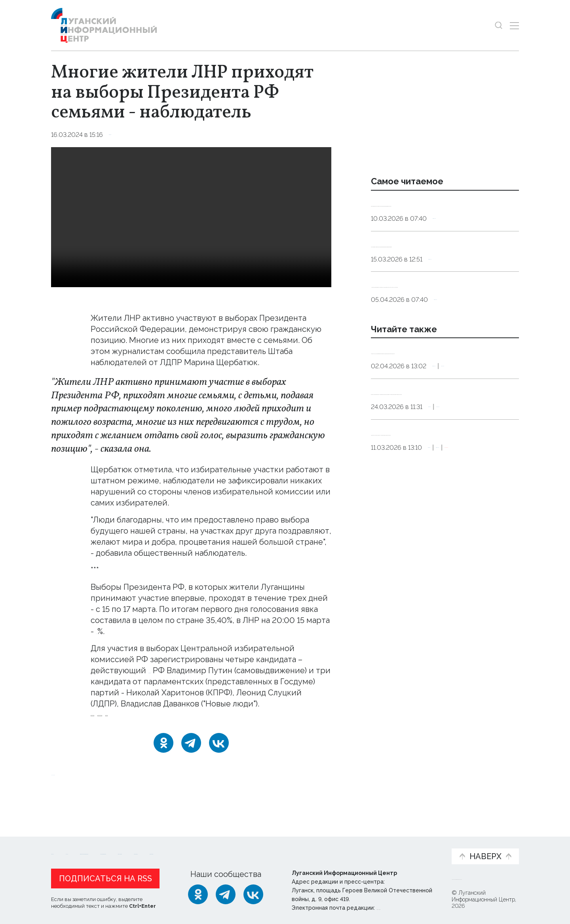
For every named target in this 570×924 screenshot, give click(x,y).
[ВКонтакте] (219, 764)
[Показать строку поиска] (499, 26)
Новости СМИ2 (74, 794)
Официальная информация (148, 846)
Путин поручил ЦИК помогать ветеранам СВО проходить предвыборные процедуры (429, 424)
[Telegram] (191, 764)
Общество (450, 239)
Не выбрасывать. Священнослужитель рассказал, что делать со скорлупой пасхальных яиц (445, 336)
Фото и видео (306, 846)
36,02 (107, 631)
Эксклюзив (462, 581)
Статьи (103, 842)
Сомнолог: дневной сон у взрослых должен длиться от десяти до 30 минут (440, 214)
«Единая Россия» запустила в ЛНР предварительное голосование (440, 551)
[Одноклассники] (163, 764)
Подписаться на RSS (105, 877)
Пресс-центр (361, 846)
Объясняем (421, 842)
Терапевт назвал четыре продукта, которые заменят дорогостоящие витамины (440, 275)
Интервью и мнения (240, 846)
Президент (170, 670)
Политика (489, 449)
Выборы (122, 135)
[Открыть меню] (514, 26)
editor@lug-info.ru (403, 906)
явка (188, 732)
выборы (106, 732)
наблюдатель (149, 732)
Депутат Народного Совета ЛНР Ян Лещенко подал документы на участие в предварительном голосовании (442, 490)
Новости (65, 842)
